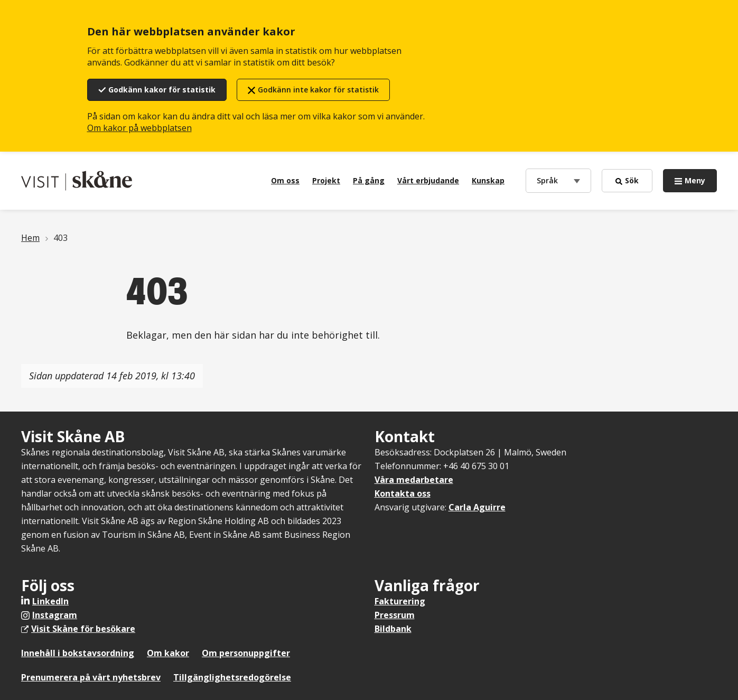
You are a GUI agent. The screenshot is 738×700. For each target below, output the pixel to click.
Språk (550, 180)
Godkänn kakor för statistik (162, 90)
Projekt (326, 180)
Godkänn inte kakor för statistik (318, 90)
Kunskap (488, 180)
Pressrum (395, 615)
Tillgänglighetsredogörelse (232, 677)
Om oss (285, 180)
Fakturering (400, 601)
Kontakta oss (403, 493)
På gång (369, 180)
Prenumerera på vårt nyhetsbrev (91, 677)
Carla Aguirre (477, 507)
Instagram (55, 615)
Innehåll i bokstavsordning (78, 653)
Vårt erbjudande (428, 180)
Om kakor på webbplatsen (139, 128)
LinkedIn (50, 601)
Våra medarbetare (414, 480)
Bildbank (393, 629)
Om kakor (168, 653)
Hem (30, 238)
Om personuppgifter (246, 653)
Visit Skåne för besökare (83, 629)
